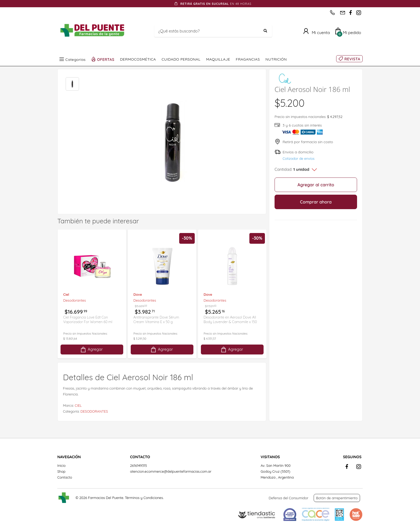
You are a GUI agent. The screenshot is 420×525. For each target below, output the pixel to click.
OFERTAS (106, 59)
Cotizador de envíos (299, 158)
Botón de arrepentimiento (337, 498)
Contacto (65, 477)
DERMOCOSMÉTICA (138, 59)
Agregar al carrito (316, 185)
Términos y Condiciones (144, 498)
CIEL (78, 405)
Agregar (91, 350)
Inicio (61, 465)
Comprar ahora (316, 202)
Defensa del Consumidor (288, 498)
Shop (61, 471)
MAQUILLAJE (218, 59)
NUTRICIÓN (276, 59)
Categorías (76, 59)
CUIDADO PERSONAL (181, 59)
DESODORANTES (94, 411)
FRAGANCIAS (248, 59)
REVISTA (352, 59)
